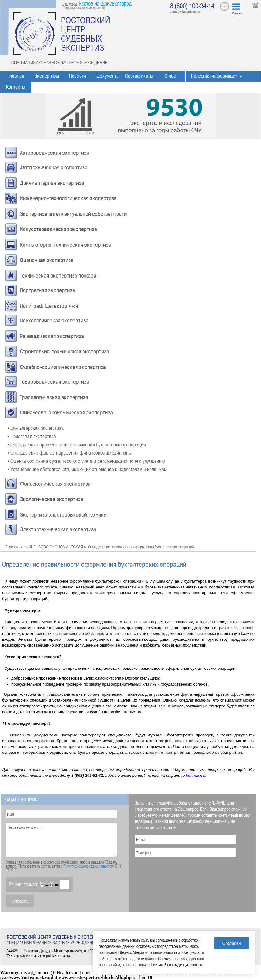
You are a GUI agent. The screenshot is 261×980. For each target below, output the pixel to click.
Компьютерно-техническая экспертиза (65, 245)
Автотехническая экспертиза (54, 168)
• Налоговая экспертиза (32, 436)
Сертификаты (139, 76)
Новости (78, 76)
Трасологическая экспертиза (54, 397)
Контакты (16, 87)
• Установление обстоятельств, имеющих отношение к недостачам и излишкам (87, 469)
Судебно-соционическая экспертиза (63, 367)
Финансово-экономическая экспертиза (66, 413)
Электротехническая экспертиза (58, 529)
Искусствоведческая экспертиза (58, 229)
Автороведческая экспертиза (54, 153)
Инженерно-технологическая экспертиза (68, 198)
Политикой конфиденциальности (89, 866)
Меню (237, 13)
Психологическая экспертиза (54, 321)
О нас (170, 76)
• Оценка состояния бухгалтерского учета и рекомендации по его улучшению (86, 461)
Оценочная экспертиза (47, 260)
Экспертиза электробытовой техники (63, 515)
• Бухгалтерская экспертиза (36, 428)
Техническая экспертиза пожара (58, 276)
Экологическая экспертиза (52, 499)
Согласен (231, 943)
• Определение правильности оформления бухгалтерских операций (77, 444)
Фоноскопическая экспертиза (55, 484)
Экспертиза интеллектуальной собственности (73, 214)
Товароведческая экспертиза (54, 382)
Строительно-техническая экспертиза (65, 352)
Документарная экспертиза (52, 183)
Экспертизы (47, 76)
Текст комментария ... (61, 840)
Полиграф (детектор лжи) (50, 306)
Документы (108, 76)
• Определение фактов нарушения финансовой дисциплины (70, 452)
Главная (16, 76)
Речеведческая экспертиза (52, 336)
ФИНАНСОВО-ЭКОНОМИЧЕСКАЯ (54, 547)
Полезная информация (214, 76)
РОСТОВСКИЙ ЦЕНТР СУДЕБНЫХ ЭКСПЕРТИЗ (86, 34)
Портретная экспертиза (47, 290)
